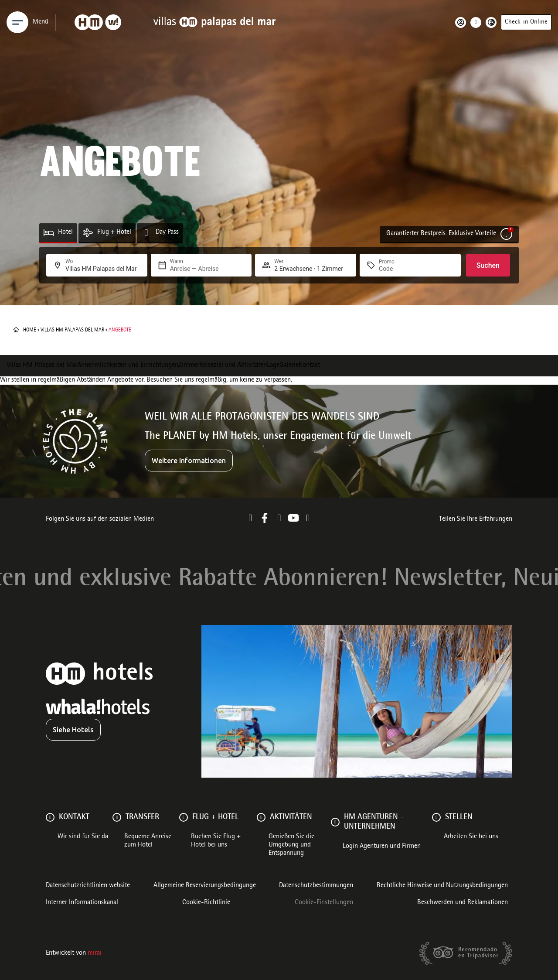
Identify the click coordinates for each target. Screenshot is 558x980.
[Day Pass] (146, 233)
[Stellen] (436, 817)
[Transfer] (117, 817)
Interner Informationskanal (82, 903)
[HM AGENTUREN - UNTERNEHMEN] (335, 822)
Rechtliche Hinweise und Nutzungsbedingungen (442, 886)
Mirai (95, 953)
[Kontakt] (50, 817)
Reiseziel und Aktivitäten (233, 365)
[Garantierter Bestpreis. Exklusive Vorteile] (506, 234)
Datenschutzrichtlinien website (88, 886)
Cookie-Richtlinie (206, 903)
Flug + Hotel (114, 232)
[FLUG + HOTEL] (184, 817)
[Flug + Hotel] (88, 233)
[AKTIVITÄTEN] (261, 817)
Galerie (289, 365)
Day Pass (167, 232)
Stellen (459, 817)
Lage (273, 365)
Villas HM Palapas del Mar (72, 330)
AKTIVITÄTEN (291, 817)
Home (30, 330)
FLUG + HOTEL (215, 817)
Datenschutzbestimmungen (316, 886)
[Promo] (400, 269)
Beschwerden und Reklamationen (463, 903)
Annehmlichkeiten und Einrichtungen (128, 365)
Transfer (142, 817)
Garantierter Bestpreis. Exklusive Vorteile (441, 234)
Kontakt (309, 365)
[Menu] (17, 22)
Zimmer (189, 365)
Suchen (488, 265)
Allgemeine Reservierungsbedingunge (205, 886)
